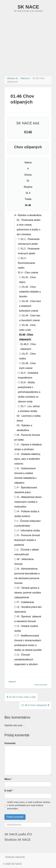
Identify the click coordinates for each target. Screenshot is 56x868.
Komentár (10, 743)
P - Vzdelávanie (26, 602)
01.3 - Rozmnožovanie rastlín (27, 263)
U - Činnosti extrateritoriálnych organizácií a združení (26, 660)
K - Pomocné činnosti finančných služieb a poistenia (27, 540)
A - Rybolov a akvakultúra (28, 215)
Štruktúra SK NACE (18, 840)
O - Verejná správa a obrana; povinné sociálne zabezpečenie (28, 593)
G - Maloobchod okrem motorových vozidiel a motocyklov (28, 502)
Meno (8, 779)
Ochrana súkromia (15, 857)
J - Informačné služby (29, 531)
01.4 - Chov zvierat (28, 273)
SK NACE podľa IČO (18, 834)
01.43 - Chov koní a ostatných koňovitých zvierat (30, 306)
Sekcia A (12, 682)
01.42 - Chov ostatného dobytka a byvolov (30, 292)
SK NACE (28, 7)
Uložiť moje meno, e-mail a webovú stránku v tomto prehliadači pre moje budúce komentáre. (29, 805)
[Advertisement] (28, 47)
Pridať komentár (41, 685)
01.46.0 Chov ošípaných (35, 705)
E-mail (8, 791)
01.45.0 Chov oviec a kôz (21, 697)
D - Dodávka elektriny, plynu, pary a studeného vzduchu (27, 459)
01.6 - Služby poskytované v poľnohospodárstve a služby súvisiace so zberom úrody (29, 392)
